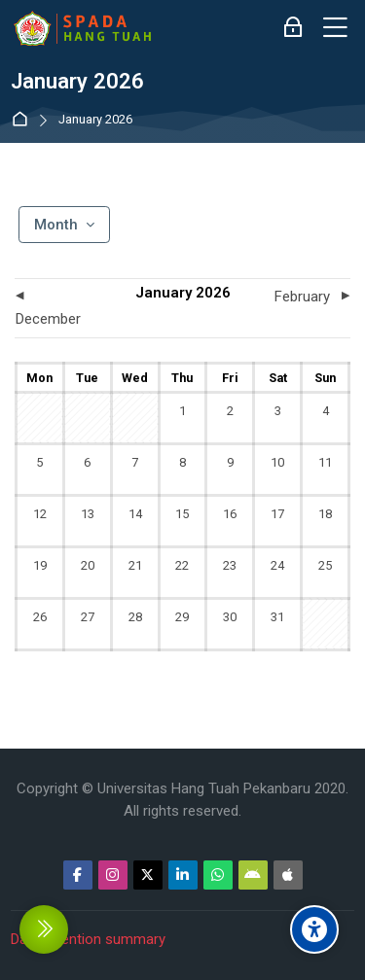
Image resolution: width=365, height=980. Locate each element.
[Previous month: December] (56, 309)
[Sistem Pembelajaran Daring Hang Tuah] (82, 28)
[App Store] (288, 875)
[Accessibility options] (314, 929)
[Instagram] (113, 875)
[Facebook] (78, 875)
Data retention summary (88, 939)
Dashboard (24, 120)
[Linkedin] (183, 875)
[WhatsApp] (218, 875)
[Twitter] (148, 875)
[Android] (253, 875)
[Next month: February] (309, 297)
